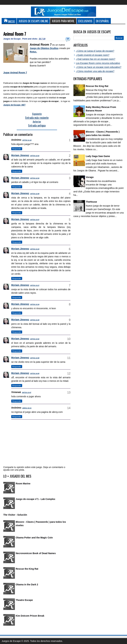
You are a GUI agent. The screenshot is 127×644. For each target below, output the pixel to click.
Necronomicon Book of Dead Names (36, 553)
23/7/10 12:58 (35, 194)
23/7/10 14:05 (35, 373)
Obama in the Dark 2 (27, 585)
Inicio (9, 21)
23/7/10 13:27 (35, 285)
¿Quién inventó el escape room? (93, 55)
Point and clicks (30, 39)
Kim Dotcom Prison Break (30, 616)
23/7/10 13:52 (35, 339)
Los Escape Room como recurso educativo (98, 63)
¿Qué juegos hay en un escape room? (96, 59)
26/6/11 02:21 (27, 408)
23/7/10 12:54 (35, 178)
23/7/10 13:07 (35, 220)
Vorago (90, 177)
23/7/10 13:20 (35, 249)
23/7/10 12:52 (35, 156)
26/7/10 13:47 (27, 392)
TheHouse (91, 202)
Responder (17, 149)
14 (68, 39)
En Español (103, 21)
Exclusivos (85, 21)
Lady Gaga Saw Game (98, 156)
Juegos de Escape (12, 39)
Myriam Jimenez (20, 155)
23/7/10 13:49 (35, 320)
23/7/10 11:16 (27, 140)
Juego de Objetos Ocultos (44, 48)
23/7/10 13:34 (35, 304)
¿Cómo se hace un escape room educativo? (99, 67)
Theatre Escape (24, 600)
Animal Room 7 (15, 34)
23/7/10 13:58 (35, 358)
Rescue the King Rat (27, 569)
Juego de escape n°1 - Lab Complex (35, 499)
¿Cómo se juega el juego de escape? (95, 51)
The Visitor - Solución (15, 515)
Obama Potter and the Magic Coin (34, 538)
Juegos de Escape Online (33, 21)
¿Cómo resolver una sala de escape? (95, 71)
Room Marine (23, 484)
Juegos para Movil (63, 21)
